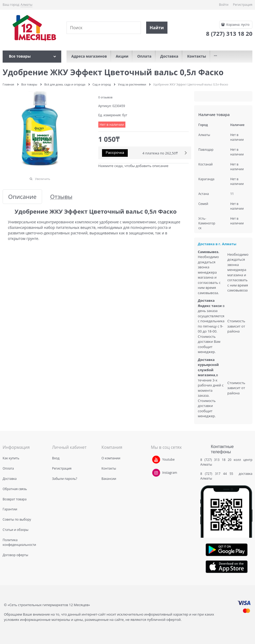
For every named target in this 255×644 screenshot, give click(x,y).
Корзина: (238, 25)
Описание (22, 197)
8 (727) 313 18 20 (216, 460)
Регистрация (243, 5)
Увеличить (43, 179)
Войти (224, 5)
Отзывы (61, 197)
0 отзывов (105, 97)
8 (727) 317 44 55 (218, 474)
